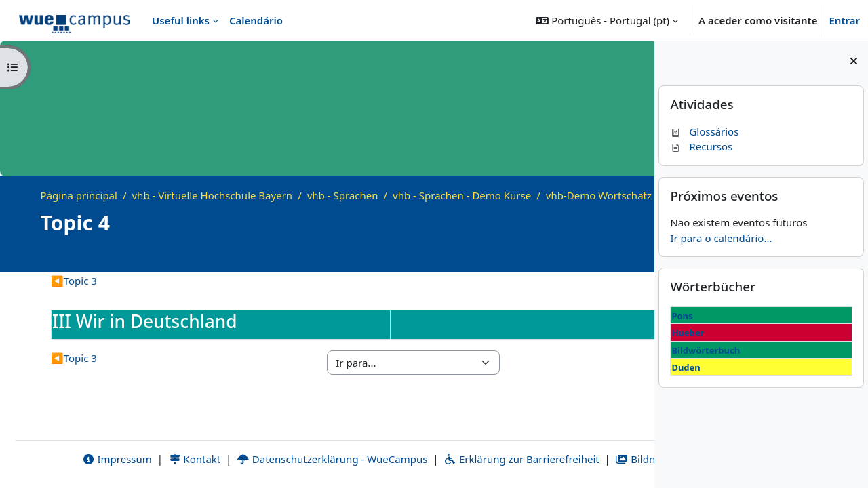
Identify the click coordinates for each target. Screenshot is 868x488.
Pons (682, 316)
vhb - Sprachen (343, 195)
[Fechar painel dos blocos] (854, 61)
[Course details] (625, 271)
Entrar (844, 20)
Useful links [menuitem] (181, 20)
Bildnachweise (594, 459)
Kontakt (131, 459)
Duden (686, 367)
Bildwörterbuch (706, 350)
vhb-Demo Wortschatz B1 (115, 210)
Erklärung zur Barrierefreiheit (458, 459)
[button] (607, 20)
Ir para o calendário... (721, 238)
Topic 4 (207, 210)
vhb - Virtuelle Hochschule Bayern (213, 195)
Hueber (688, 333)
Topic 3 (74, 296)
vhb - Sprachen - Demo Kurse (462, 195)
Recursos (701, 146)
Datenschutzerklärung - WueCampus (269, 459)
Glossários (704, 131)
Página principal (79, 195)
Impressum (53, 459)
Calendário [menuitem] (256, 20)
